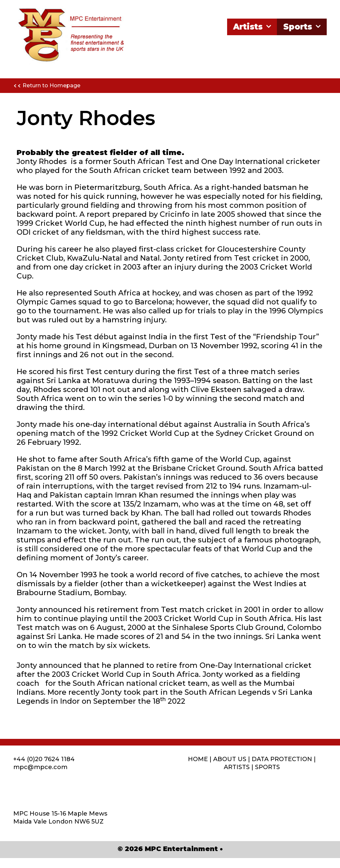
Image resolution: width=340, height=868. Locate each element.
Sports (303, 27)
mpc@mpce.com (40, 767)
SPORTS (267, 767)
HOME (198, 759)
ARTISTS (237, 767)
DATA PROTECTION (282, 759)
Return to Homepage (47, 86)
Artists (253, 27)
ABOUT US (230, 759)
